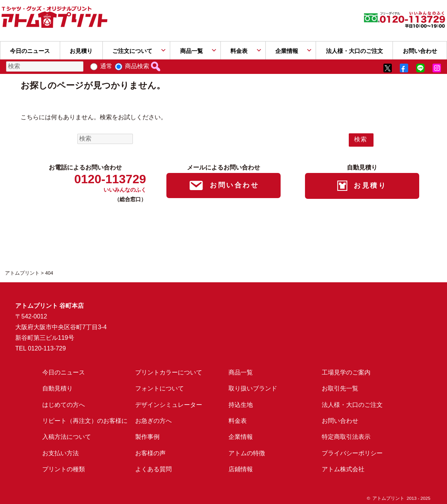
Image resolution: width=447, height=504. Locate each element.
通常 (106, 66)
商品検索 (137, 66)
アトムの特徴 (247, 453)
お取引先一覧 (340, 388)
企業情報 (287, 51)
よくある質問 (153, 469)
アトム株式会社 (343, 469)
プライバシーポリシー (352, 453)
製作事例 (147, 437)
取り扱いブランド (253, 388)
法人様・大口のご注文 (354, 51)
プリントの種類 (64, 469)
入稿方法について (67, 437)
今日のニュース (30, 51)
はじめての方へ (64, 405)
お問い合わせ (340, 421)
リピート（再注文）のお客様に (85, 421)
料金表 (239, 51)
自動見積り (57, 388)
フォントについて (160, 388)
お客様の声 (150, 453)
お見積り (81, 51)
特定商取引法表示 (346, 437)
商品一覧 (192, 51)
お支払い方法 (61, 453)
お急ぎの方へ (153, 421)
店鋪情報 (241, 469)
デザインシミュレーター (169, 405)
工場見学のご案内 (346, 372)
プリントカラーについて (169, 372)
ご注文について (132, 51)
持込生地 (241, 405)
